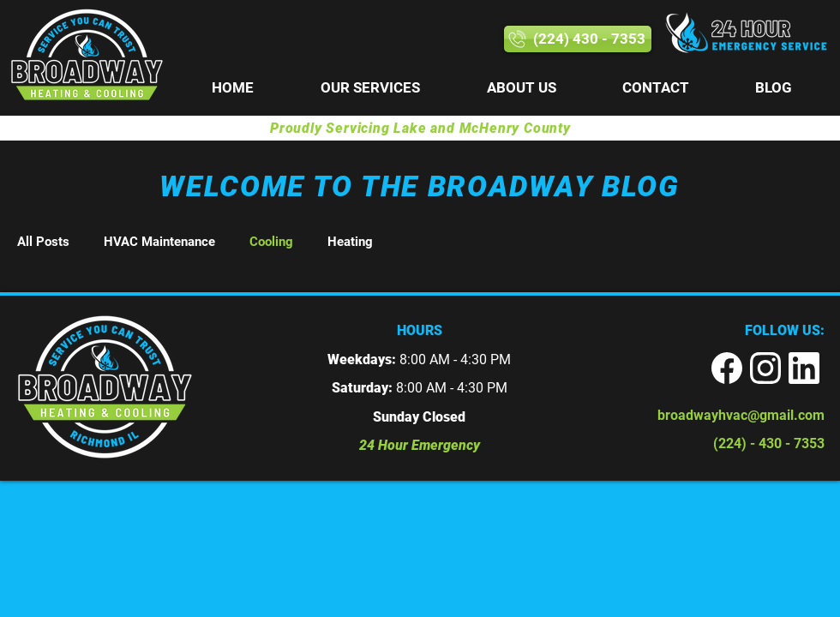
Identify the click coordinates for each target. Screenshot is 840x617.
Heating (350, 242)
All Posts (43, 242)
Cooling (271, 242)
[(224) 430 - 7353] (578, 39)
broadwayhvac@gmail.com (741, 415)
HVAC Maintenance (159, 242)
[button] (370, 88)
